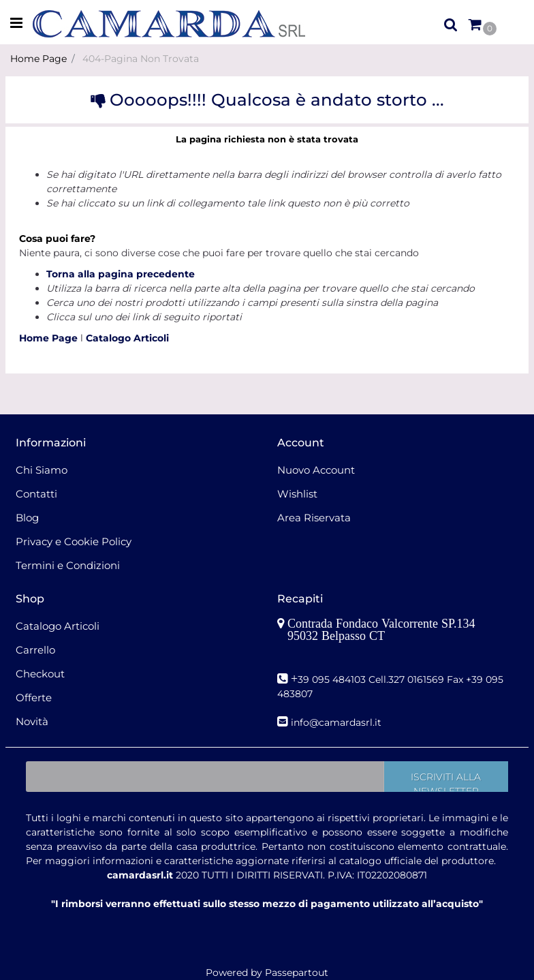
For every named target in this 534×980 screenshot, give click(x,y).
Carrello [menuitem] (35, 650)
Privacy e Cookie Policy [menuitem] (74, 541)
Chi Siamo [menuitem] (42, 470)
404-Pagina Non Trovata (141, 59)
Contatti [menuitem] (36, 494)
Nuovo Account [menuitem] (316, 470)
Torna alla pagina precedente (121, 274)
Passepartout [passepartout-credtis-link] (297, 973)
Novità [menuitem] (32, 721)
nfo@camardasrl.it (337, 722)
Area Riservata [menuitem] (314, 518)
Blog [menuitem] (27, 518)
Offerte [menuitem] (34, 698)
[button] (446, 777)
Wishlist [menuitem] (297, 494)
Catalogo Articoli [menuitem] (58, 626)
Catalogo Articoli (127, 338)
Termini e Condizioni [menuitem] (68, 565)
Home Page (38, 59)
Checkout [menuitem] (40, 674)
